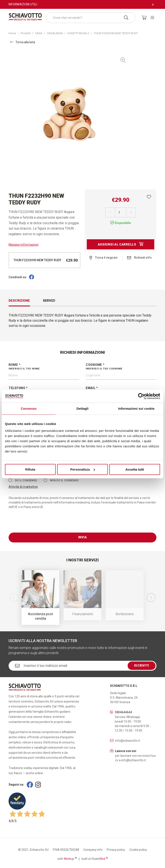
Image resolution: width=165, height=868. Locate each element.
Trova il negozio (104, 258)
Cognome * (121, 367)
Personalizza (83, 469)
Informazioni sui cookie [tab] (136, 409)
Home (12, 33)
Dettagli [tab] (82, 409)
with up (67, 859)
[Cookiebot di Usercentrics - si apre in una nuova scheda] (141, 396)
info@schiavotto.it (128, 741)
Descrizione (19, 301)
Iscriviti (142, 666)
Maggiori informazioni (24, 245)
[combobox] (91, 18)
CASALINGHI (55, 33)
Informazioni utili (23, 4)
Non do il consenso (61, 480)
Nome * (44, 367)
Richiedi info (139, 258)
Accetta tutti (135, 469)
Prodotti (26, 33)
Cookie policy (138, 850)
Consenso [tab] (29, 409)
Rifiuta (30, 469)
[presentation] (41, 524)
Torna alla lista (23, 42)
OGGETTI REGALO (78, 33)
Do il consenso (23, 480)
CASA (39, 33)
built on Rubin (95, 859)
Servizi (49, 301)
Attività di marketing (23, 487)
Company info (93, 850)
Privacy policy (116, 850)
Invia (83, 537)
